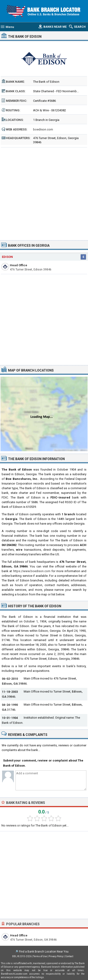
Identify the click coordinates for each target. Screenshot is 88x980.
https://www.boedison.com (32, 571)
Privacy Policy (56, 956)
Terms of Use (40, 956)
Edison (7, 257)
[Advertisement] (44, 192)
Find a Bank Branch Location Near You (44, 952)
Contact (69, 956)
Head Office (19, 265)
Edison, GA (10, 684)
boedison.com (43, 129)
